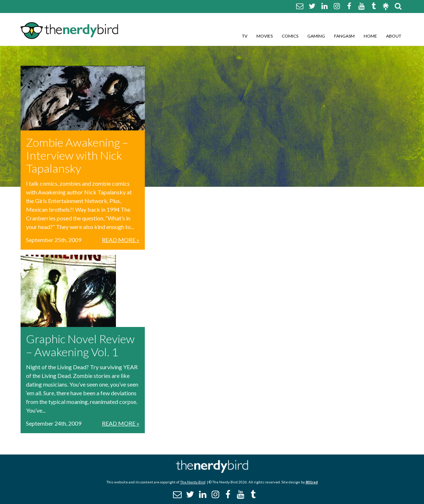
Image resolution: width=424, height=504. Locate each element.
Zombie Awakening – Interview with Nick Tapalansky (77, 155)
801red (312, 482)
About (394, 36)
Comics (290, 36)
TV (245, 36)
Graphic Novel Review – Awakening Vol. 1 (80, 345)
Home (370, 36)
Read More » (121, 240)
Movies (265, 36)
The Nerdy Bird (193, 482)
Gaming (316, 36)
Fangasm (344, 36)
